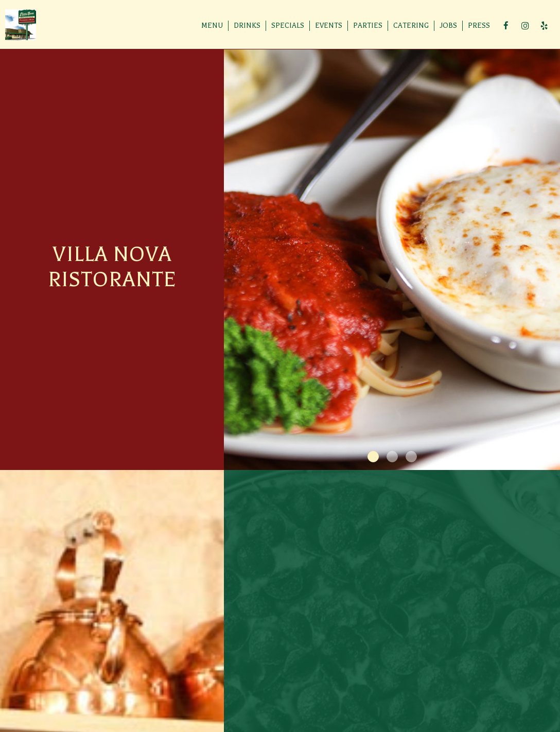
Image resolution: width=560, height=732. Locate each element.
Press (479, 25)
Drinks (247, 25)
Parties (368, 25)
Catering (411, 25)
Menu (212, 25)
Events (329, 25)
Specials (288, 25)
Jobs (448, 25)
